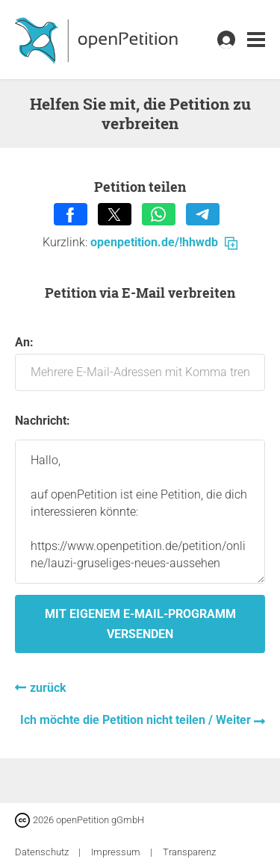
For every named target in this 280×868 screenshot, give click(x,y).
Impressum (117, 852)
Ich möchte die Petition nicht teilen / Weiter (137, 720)
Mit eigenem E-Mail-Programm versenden (140, 624)
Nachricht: (43, 421)
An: (140, 363)
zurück (48, 688)
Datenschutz (43, 852)
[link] (256, 40)
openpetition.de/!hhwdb (164, 242)
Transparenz (189, 852)
